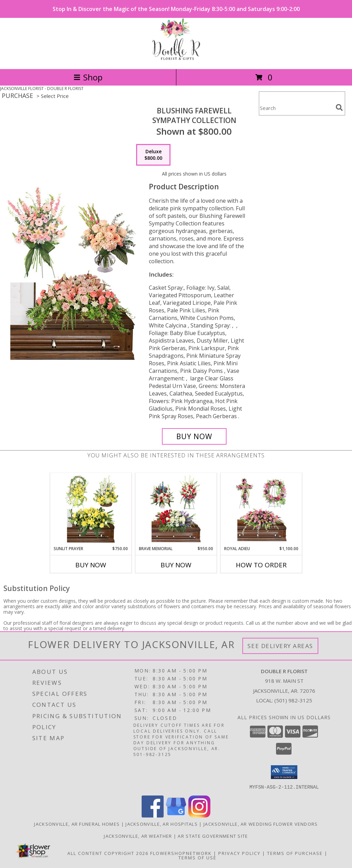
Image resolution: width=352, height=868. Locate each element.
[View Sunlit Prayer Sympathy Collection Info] (91, 509)
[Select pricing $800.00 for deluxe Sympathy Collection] (153, 155)
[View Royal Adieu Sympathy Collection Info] (261, 509)
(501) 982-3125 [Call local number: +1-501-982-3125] (293, 700)
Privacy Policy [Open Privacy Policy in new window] (239, 853)
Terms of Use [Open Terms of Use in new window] (197, 857)
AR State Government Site (213, 836)
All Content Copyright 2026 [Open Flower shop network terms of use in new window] (108, 853)
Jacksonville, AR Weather (138, 836)
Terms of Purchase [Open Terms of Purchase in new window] (295, 853)
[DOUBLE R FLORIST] (176, 59)
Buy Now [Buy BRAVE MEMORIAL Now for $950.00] (176, 565)
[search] (339, 108)
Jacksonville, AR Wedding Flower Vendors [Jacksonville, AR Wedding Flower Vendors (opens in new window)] (261, 824)
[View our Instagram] (199, 815)
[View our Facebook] (153, 815)
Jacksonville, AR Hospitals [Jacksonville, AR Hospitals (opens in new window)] (162, 824)
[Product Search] (296, 108)
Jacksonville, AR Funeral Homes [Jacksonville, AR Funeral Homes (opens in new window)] (77, 824)
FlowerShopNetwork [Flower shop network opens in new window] (181, 853)
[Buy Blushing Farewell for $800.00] (194, 436)
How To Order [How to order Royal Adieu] (261, 565)
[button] (284, 772)
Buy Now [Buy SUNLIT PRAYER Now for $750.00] (91, 565)
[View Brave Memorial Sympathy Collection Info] (176, 509)
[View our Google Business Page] (176, 815)
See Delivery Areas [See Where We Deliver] (280, 646)
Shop (88, 77)
